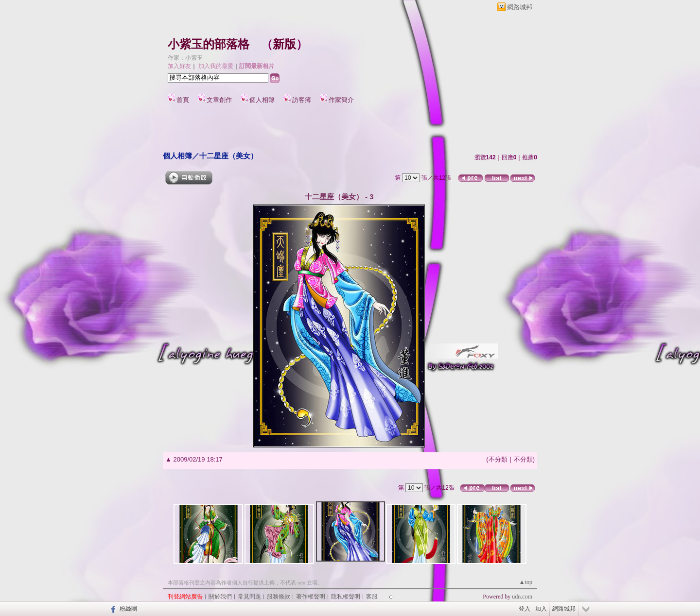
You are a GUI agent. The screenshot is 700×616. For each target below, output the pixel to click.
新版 (284, 44)
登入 (525, 609)
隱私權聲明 (346, 597)
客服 (372, 597)
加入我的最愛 (216, 66)
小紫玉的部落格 (209, 44)
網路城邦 (520, 7)
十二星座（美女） (228, 156)
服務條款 (279, 597)
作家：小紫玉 (185, 58)
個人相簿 (262, 100)
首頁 (183, 100)
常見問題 (249, 597)
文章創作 (219, 100)
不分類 (498, 459)
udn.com (522, 597)
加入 (541, 609)
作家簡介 (341, 100)
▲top (526, 582)
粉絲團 (128, 609)
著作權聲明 (311, 597)
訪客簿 (302, 100)
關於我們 (220, 597)
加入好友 (179, 66)
